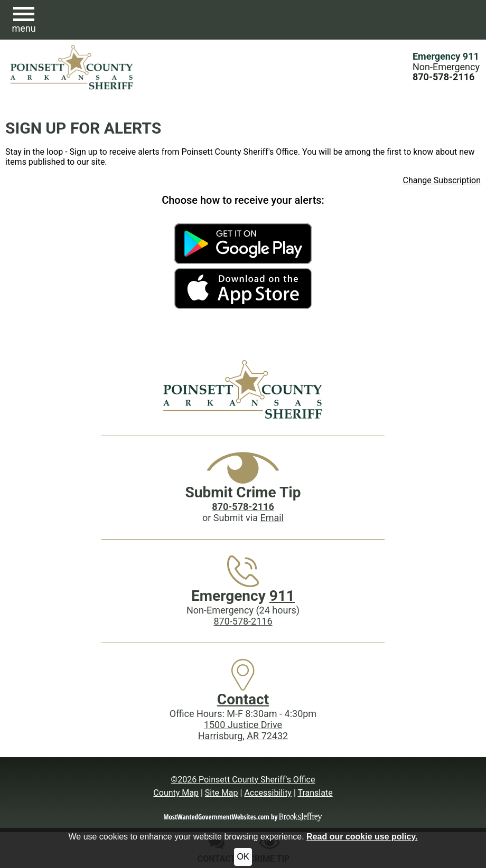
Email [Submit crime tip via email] (272, 518)
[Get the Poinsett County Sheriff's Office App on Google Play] (243, 244)
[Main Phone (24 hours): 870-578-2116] (443, 77)
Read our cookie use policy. (362, 837)
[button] (24, 20)
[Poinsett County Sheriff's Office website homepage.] (72, 67)
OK (243, 857)
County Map (176, 793)
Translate (315, 793)
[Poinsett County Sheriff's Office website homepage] (243, 389)
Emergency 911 (446, 56)
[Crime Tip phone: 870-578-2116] (243, 507)
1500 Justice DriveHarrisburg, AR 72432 (243, 730)
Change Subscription (442, 180)
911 (282, 596)
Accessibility (268, 793)
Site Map (222, 793)
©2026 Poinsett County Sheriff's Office (243, 780)
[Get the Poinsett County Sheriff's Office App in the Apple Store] (243, 289)
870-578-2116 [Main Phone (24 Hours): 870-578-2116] (243, 621)
